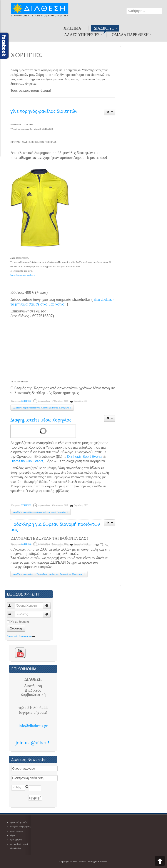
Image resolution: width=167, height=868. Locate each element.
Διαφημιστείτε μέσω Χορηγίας (41, 420)
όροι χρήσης (16, 840)
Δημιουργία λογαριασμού (21, 636)
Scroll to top (160, 861)
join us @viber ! (33, 743)
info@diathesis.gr (33, 726)
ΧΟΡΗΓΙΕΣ (26, 401)
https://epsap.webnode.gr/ (23, 275)
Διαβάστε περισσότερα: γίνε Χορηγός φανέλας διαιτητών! (43, 408)
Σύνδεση (16, 628)
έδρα (13, 835)
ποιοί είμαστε (17, 831)
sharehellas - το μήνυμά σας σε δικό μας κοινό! (62, 302)
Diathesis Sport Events (85, 457)
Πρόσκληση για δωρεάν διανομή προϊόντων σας (55, 527)
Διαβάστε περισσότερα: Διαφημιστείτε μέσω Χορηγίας (41, 512)
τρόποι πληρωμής (19, 822)
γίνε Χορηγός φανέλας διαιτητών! (44, 111)
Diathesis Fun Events (27, 461)
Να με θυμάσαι (20, 622)
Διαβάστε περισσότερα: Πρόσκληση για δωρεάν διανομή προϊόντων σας (50, 574)
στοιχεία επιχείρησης (20, 827)
